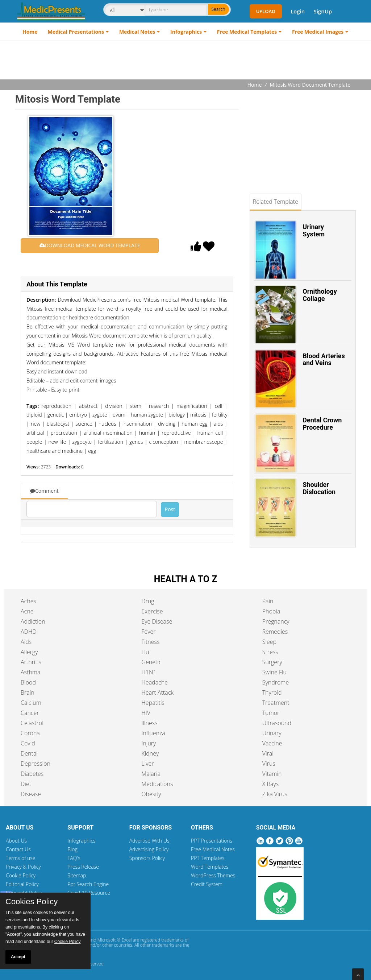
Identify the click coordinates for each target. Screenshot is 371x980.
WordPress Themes (213, 875)
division (114, 406)
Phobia (271, 611)
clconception (163, 442)
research (159, 406)
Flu (145, 652)
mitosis (198, 415)
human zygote (147, 415)
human (147, 433)
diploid (34, 415)
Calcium (31, 703)
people (34, 442)
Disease (31, 794)
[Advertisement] (185, 61)
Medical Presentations (76, 32)
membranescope (203, 442)
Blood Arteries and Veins (324, 359)
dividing (167, 424)
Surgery (272, 662)
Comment (44, 491)
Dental (29, 753)
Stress (270, 652)
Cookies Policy (32, 902)
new (36, 424)
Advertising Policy (149, 849)
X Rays (271, 784)
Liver (147, 764)
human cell (210, 433)
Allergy (29, 652)
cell (219, 406)
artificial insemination (108, 433)
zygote (100, 415)
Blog (72, 849)
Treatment (276, 703)
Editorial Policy (22, 884)
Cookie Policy (21, 875)
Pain (268, 601)
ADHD (29, 632)
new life (57, 442)
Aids (26, 642)
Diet (26, 784)
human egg (195, 424)
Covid (28, 743)
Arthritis (31, 662)
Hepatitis (153, 703)
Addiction (33, 621)
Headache (155, 682)
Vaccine (272, 743)
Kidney (150, 753)
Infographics (186, 32)
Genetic (151, 662)
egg (92, 451)
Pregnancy (276, 621)
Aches (28, 601)
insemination (137, 424)
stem (136, 406)
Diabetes (32, 774)
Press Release (83, 867)
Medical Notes (137, 32)
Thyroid (272, 692)
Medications (157, 784)
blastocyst (58, 424)
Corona (30, 733)
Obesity (151, 794)
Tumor (271, 713)
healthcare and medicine (55, 451)
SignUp (323, 11)
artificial (35, 433)
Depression (36, 764)
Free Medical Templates (247, 32)
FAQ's (74, 858)
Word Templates (210, 867)
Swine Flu (274, 672)
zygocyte (82, 442)
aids (218, 424)
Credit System (207, 884)
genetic (56, 415)
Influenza (153, 733)
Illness (149, 723)
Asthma (30, 672)
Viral (268, 753)
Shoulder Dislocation (319, 488)
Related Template (276, 202)
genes (136, 442)
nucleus (107, 424)
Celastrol (32, 723)
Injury (149, 743)
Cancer (30, 713)
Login (298, 11)
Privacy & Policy (23, 867)
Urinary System (314, 230)
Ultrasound (277, 723)
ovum (119, 415)
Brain (28, 692)
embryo (78, 415)
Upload (266, 11)
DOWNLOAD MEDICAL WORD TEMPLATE (90, 245)
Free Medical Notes (213, 849)
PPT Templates (208, 858)
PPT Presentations (212, 841)
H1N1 (149, 672)
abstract (88, 406)
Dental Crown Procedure (322, 424)
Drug (148, 601)
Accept (18, 957)
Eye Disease (157, 621)
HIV (146, 713)
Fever (148, 632)
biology (177, 415)
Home (30, 32)
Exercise (152, 611)
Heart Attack (157, 692)
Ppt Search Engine (88, 884)
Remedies (275, 632)
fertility (220, 415)
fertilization (111, 442)
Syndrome (276, 682)
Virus (269, 764)
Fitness (150, 642)
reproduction (56, 406)
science (84, 424)
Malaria (151, 774)
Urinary (272, 733)
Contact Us (18, 849)
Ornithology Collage (320, 295)
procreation (64, 433)
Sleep (269, 642)
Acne (27, 611)
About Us (16, 841)
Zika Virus (275, 794)
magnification (192, 406)
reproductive (176, 433)
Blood (28, 682)
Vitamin (272, 774)
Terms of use (21, 858)
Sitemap (77, 875)
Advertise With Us (149, 841)
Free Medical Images (318, 32)
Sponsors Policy (147, 858)
